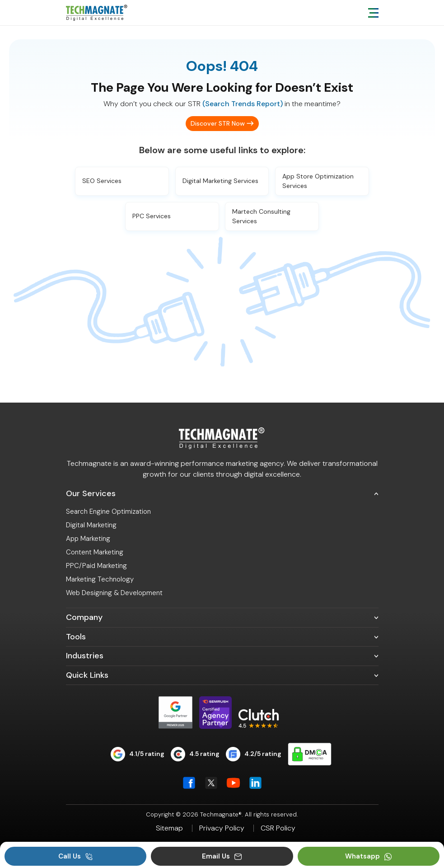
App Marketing (88, 539)
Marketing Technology (100, 579)
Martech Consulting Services (261, 216)
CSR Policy (278, 828)
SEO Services (102, 181)
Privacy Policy (222, 828)
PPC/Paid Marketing (96, 566)
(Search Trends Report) (243, 104)
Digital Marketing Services (220, 181)
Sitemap (169, 828)
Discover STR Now (218, 123)
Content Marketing (95, 552)
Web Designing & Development (114, 593)
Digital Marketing (91, 525)
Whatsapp (369, 856)
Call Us (76, 856)
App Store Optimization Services (318, 181)
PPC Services (152, 216)
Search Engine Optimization (108, 511)
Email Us (222, 856)
